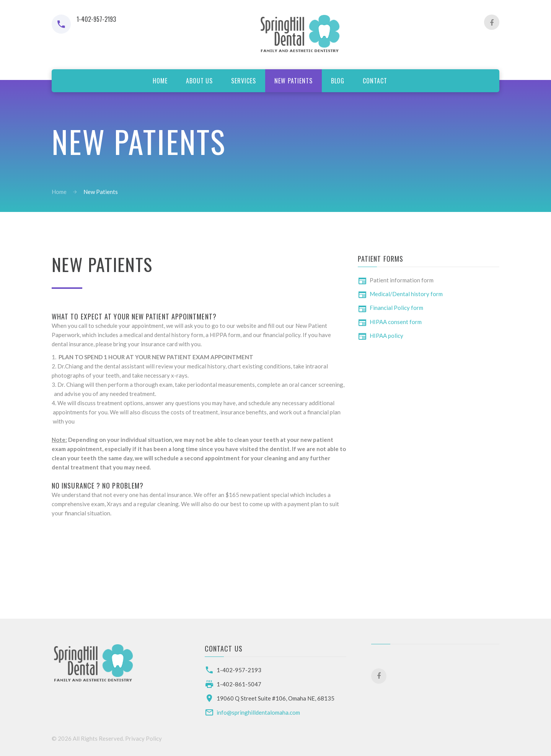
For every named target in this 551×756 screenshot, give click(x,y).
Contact (375, 81)
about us (200, 81)
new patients (293, 81)
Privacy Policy (143, 738)
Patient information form (402, 280)
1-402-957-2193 (239, 670)
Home (160, 81)
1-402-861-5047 (239, 684)
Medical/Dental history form (406, 294)
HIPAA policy (386, 336)
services (244, 81)
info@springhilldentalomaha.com (258, 712)
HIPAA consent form (396, 322)
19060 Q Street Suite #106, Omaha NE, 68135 (275, 698)
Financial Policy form (396, 308)
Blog (338, 81)
